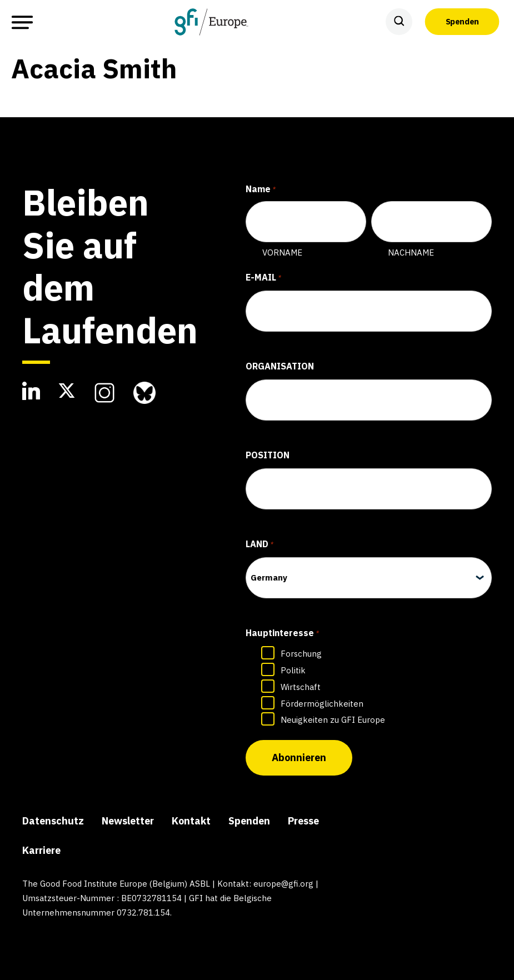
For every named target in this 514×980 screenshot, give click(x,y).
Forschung (301, 654)
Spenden (462, 22)
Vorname (282, 252)
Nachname (411, 252)
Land (260, 545)
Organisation (280, 366)
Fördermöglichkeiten (322, 704)
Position (268, 455)
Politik (293, 670)
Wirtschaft (301, 687)
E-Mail (263, 278)
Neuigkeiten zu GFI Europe (333, 720)
